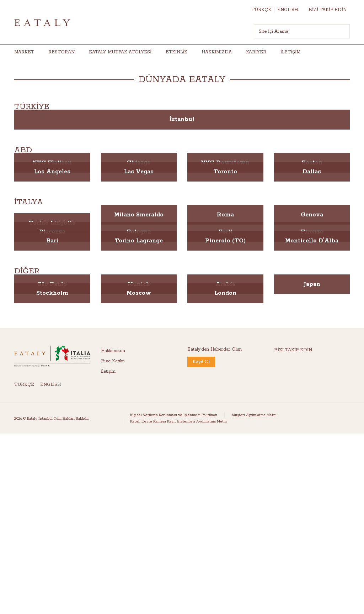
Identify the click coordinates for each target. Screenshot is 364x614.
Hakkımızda (113, 351)
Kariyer (256, 52)
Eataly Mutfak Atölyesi (120, 52)
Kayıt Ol (201, 362)
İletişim (290, 52)
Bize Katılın (113, 361)
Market (24, 52)
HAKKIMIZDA (217, 52)
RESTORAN (61, 52)
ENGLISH (288, 10)
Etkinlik (176, 52)
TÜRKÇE (261, 10)
